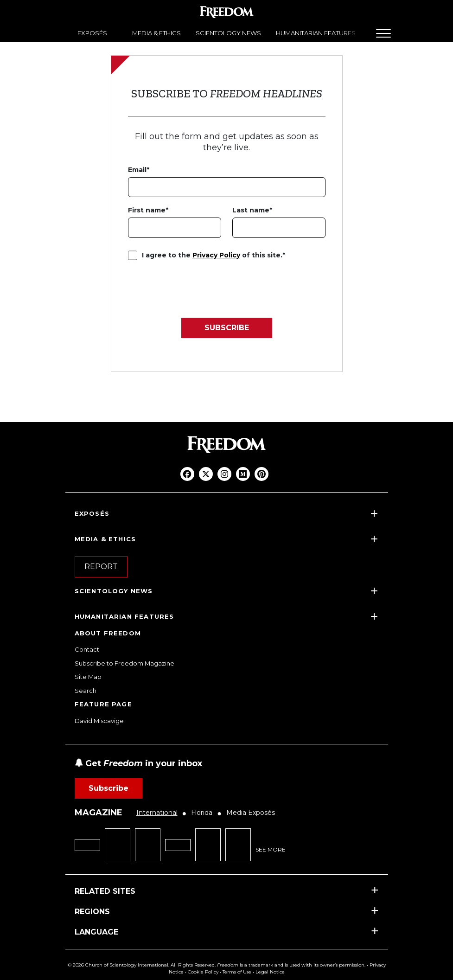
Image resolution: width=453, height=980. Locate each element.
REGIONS (92, 912)
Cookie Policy (203, 972)
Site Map (88, 677)
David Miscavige (99, 721)
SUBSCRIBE (227, 328)
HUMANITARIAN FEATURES (316, 33)
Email (137, 170)
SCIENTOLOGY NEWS (228, 33)
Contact (87, 649)
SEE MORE (271, 849)
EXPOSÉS (92, 33)
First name (147, 210)
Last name (251, 210)
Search (86, 691)
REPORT (101, 567)
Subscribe (108, 788)
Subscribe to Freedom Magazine (124, 663)
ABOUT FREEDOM (108, 633)
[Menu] (383, 33)
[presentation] (198, 286)
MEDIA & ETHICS (156, 33)
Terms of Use (237, 972)
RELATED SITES (105, 891)
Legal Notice (270, 972)
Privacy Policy (216, 255)
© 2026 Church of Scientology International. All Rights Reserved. (142, 965)
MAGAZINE (99, 813)
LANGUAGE (96, 932)
